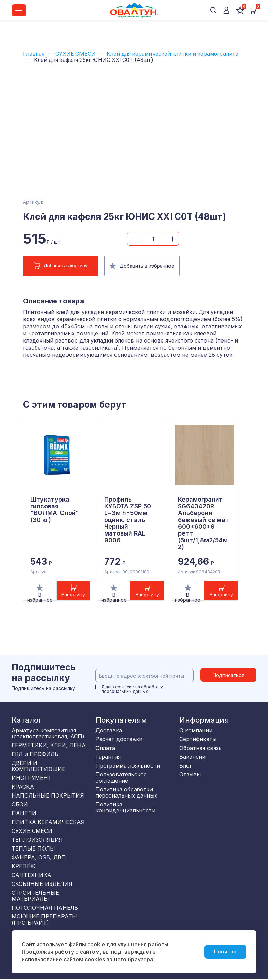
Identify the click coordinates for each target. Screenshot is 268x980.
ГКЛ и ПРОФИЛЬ (35, 754)
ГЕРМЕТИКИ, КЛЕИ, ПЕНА (49, 745)
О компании (196, 730)
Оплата (105, 748)
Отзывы (190, 774)
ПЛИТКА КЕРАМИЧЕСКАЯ (48, 822)
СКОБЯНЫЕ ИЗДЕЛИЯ (42, 883)
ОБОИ (20, 804)
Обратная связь (201, 748)
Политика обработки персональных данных (126, 792)
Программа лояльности (128, 765)
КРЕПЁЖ (23, 866)
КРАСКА (23, 786)
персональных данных (125, 691)
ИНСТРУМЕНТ (32, 777)
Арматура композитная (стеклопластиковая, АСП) (48, 733)
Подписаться (228, 675)
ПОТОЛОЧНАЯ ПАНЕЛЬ (45, 907)
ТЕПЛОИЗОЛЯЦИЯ (37, 839)
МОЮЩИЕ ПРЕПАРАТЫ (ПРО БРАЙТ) (44, 919)
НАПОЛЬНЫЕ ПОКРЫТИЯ (48, 795)
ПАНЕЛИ (24, 813)
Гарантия (108, 756)
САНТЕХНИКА (31, 875)
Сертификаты (198, 739)
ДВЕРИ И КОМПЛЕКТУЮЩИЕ (39, 766)
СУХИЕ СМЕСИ (76, 54)
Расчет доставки (119, 739)
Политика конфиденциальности (125, 807)
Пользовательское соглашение (121, 777)
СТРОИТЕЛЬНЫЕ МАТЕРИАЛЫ (35, 895)
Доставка (109, 730)
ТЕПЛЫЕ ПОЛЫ (33, 848)
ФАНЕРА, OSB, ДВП (39, 857)
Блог (186, 765)
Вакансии (192, 756)
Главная (34, 54)
